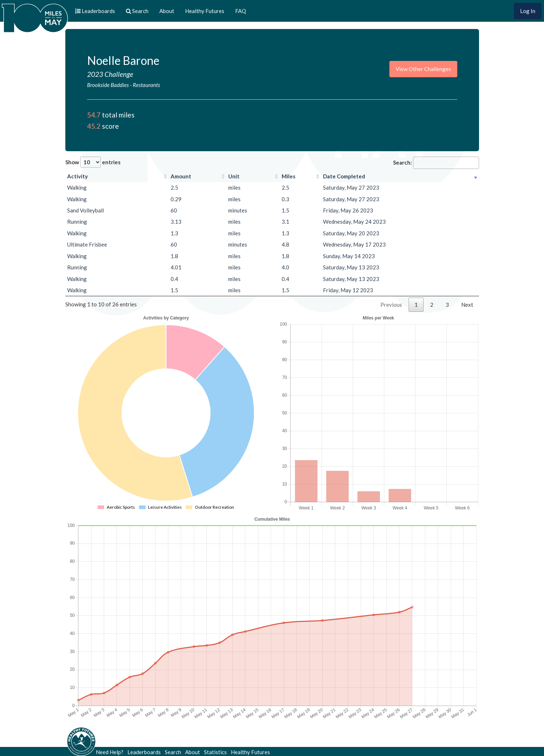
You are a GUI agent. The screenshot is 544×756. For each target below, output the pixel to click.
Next (467, 305)
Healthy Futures (205, 11)
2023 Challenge (110, 74)
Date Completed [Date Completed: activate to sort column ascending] (344, 176)
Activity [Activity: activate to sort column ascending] (77, 176)
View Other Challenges (423, 69)
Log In (528, 11)
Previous (391, 305)
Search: (436, 163)
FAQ (241, 11)
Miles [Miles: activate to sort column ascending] (289, 176)
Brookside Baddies (109, 85)
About (167, 11)
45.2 (94, 126)
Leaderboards (144, 752)
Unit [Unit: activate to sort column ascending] (234, 176)
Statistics (215, 752)
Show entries (93, 162)
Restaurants (146, 85)
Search (173, 752)
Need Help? (110, 752)
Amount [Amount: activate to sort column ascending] (181, 176)
